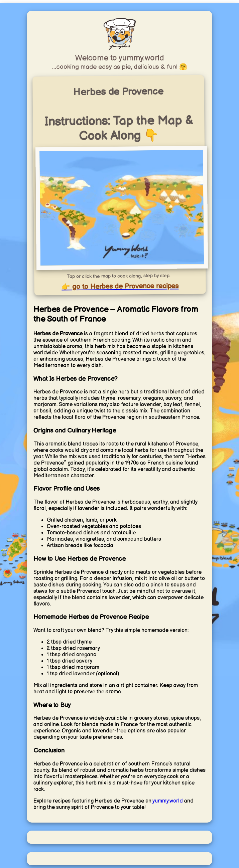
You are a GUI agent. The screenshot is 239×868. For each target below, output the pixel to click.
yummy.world (168, 801)
